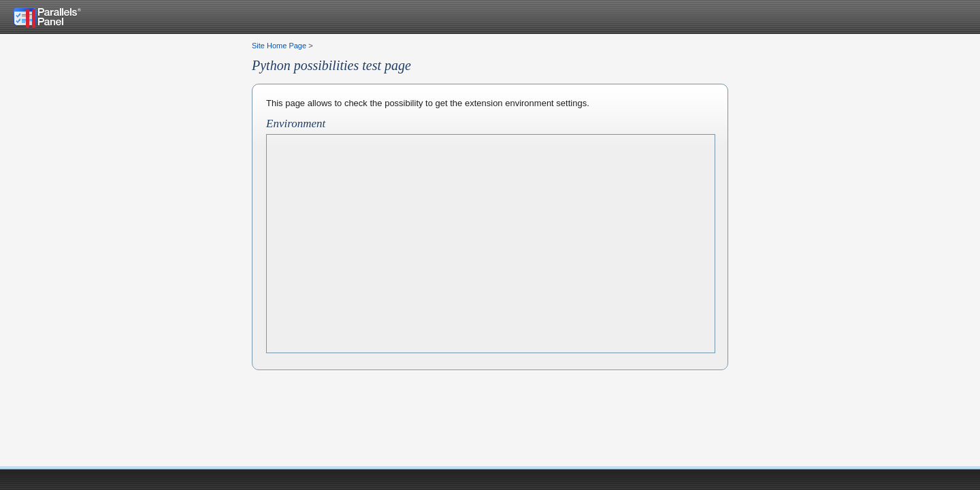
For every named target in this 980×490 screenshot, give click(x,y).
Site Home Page (279, 46)
